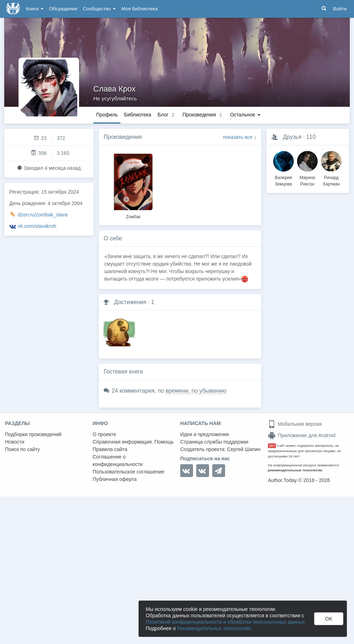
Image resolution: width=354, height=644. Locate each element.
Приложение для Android (302, 435)
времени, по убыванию (196, 391)
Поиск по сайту (22, 449)
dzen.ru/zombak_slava (43, 215)
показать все (238, 137)
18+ (272, 446)
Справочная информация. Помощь (133, 442)
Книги (35, 9)
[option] (133, 185)
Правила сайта (110, 449)
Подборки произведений (33, 434)
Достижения (130, 302)
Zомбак (133, 217)
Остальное (245, 115)
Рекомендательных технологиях (214, 628)
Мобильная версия (295, 424)
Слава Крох (114, 89)
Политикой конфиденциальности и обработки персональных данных (225, 622)
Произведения (123, 137)
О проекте (104, 434)
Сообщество (99, 9)
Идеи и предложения (205, 434)
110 (311, 137)
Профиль (107, 115)
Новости (15, 442)
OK (329, 619)
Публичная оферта (115, 479)
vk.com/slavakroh (37, 226)
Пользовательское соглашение (129, 472)
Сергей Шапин (244, 449)
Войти (340, 9)
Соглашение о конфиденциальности (118, 460)
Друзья (292, 137)
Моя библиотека (140, 9)
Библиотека (137, 115)
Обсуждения (63, 9)
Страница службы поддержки (214, 442)
